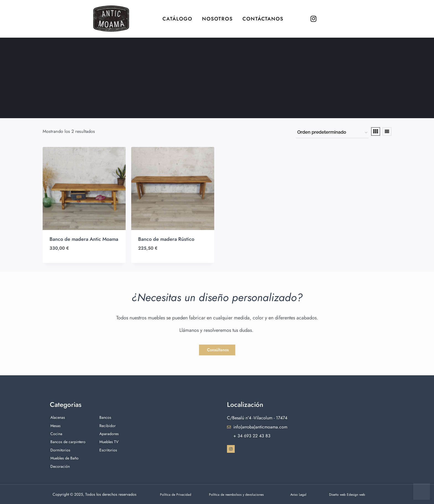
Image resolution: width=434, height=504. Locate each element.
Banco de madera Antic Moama (84, 239)
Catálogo (177, 19)
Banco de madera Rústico (166, 239)
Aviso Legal (300, 494)
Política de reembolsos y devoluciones (241, 494)
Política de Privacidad (178, 494)
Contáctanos (263, 19)
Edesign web (361, 494)
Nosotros (217, 19)
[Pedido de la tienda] (332, 133)
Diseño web (339, 494)
